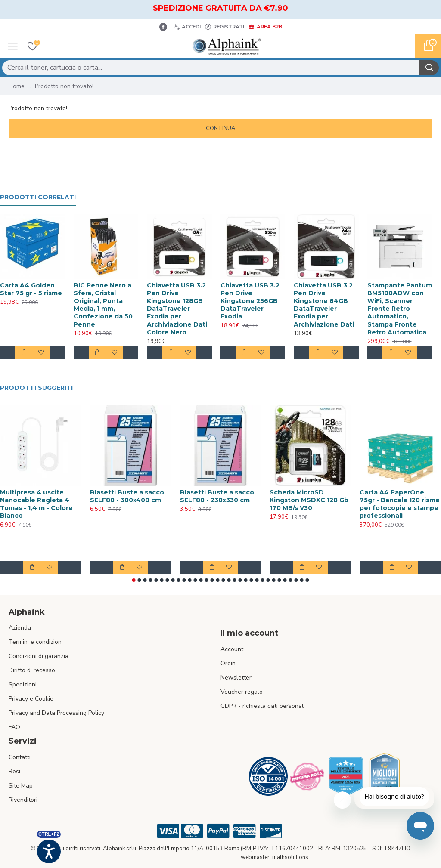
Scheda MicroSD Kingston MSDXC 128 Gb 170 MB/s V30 (309, 500)
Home (17, 86)
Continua (220, 128)
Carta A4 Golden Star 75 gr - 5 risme (31, 289)
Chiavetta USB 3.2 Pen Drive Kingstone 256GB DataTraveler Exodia (250, 301)
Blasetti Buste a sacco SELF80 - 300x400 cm (127, 496)
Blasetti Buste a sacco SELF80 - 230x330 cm (217, 496)
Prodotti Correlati (38, 197)
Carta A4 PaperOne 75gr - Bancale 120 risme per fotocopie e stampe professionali (400, 504)
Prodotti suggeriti (36, 388)
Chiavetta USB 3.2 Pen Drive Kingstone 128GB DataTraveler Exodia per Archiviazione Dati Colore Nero (177, 309)
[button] (134, 580)
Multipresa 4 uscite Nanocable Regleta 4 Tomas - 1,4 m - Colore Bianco (36, 504)
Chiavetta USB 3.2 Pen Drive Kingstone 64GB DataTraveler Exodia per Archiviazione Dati (324, 305)
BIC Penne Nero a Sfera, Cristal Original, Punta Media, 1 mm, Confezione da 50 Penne (103, 305)
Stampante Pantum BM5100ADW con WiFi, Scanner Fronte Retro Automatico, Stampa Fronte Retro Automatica (400, 309)
